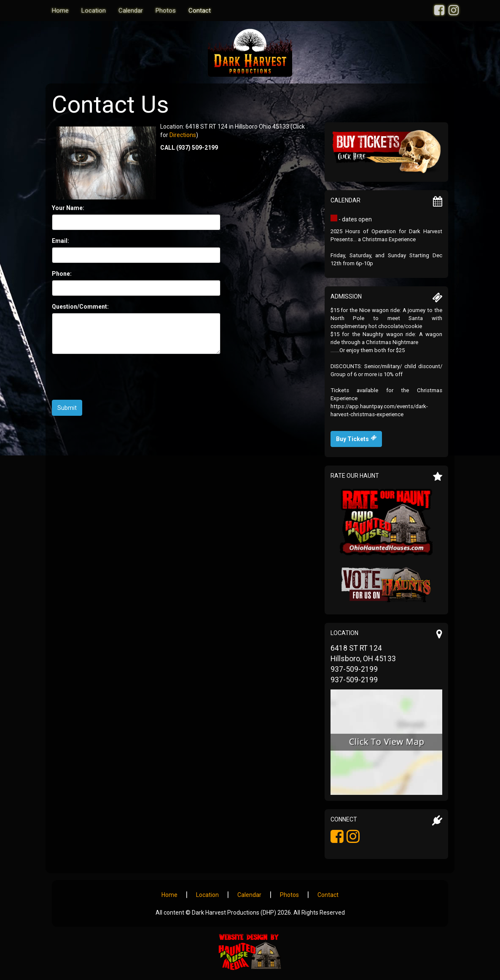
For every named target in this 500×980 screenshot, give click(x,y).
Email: (60, 241)
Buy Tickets (356, 439)
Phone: (62, 274)
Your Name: (68, 208)
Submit (67, 408)
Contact (200, 11)
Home (60, 11)
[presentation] (116, 377)
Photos (166, 11)
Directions (183, 135)
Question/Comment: (80, 307)
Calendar (131, 11)
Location (94, 11)
